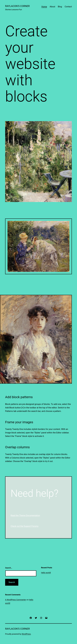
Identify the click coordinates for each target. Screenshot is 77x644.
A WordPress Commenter (16, 600)
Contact (68, 7)
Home (44, 7)
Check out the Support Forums (25, 526)
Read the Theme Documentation (25, 515)
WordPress (26, 634)
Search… (9, 568)
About (52, 7)
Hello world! (46, 573)
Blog (60, 7)
